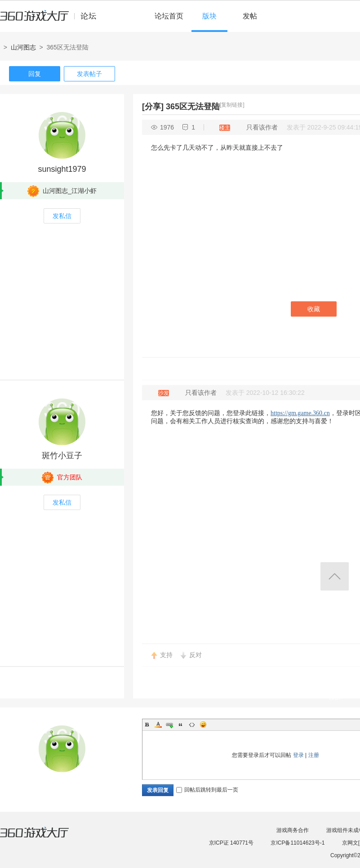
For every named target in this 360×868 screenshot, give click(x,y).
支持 (166, 655)
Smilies (203, 725)
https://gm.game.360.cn (300, 413)
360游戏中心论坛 (52, 20)
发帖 (250, 16)
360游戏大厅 (44, 838)
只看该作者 (262, 127)
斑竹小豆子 (62, 456)
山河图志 (23, 47)
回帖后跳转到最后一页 (207, 790)
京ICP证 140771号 (231, 843)
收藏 (314, 309)
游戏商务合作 (293, 830)
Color (158, 725)
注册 (314, 755)
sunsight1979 (62, 169)
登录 (298, 755)
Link (169, 725)
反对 (196, 655)
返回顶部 (335, 576)
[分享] (153, 107)
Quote (181, 725)
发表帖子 (89, 74)
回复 (35, 74)
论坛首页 (169, 16)
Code (192, 725)
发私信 (62, 216)
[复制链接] (232, 105)
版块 (209, 16)
